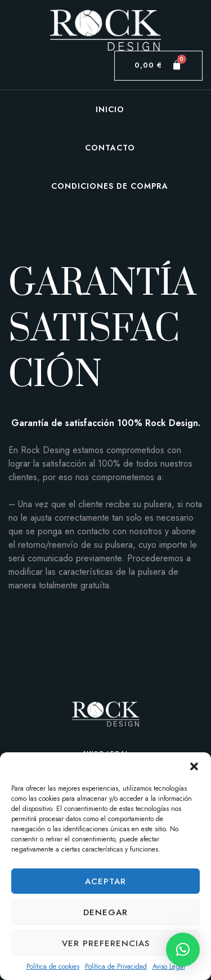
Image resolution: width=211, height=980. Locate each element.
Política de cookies (53, 966)
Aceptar (105, 881)
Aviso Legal (169, 966)
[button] (194, 766)
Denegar (105, 912)
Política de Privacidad (116, 966)
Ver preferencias (106, 943)
